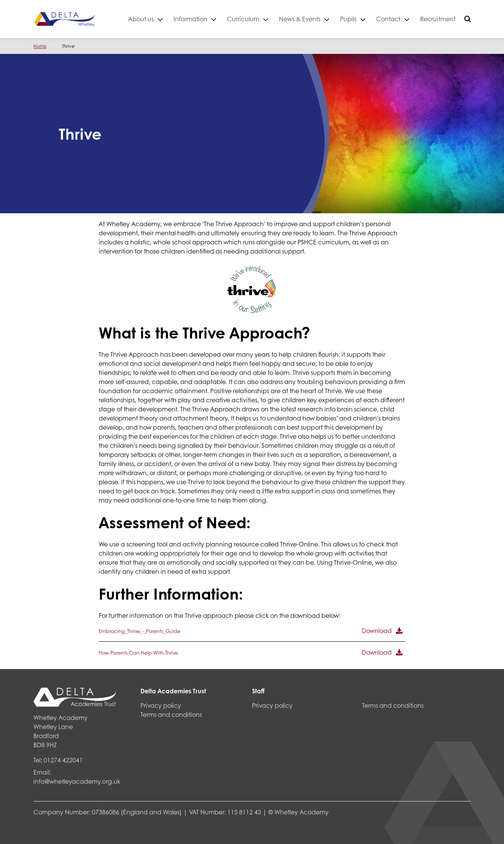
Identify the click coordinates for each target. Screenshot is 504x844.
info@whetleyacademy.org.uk (77, 781)
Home (40, 46)
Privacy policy (161, 705)
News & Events (300, 19)
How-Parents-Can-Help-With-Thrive (138, 653)
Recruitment (438, 19)
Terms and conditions (171, 714)
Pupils (348, 19)
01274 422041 (63, 760)
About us (141, 19)
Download (377, 631)
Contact (388, 19)
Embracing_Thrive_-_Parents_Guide (139, 631)
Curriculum (243, 19)
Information (190, 19)
